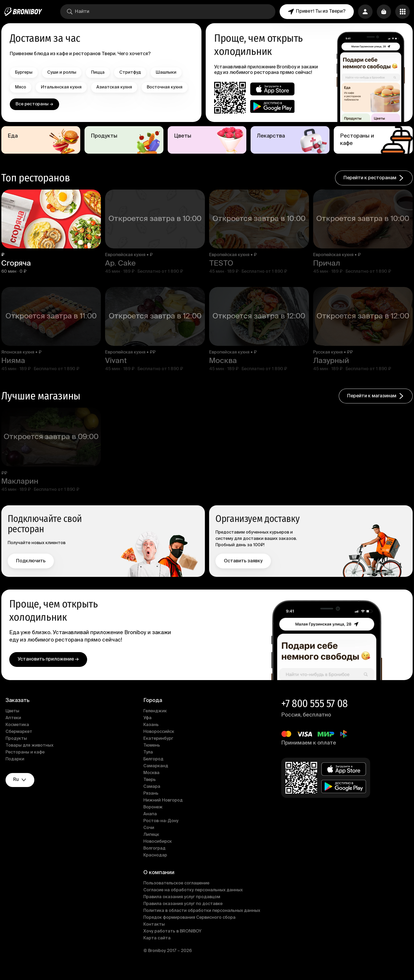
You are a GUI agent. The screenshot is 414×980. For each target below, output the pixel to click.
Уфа (149, 727)
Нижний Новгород (164, 809)
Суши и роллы (65, 73)
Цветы (15, 720)
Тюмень (153, 755)
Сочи (150, 837)
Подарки (18, 768)
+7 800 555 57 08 (313, 713)
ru (24, 789)
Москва (152, 782)
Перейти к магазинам (373, 405)
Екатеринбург (159, 748)
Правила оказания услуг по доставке (184, 913)
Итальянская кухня (64, 87)
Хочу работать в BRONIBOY (173, 940)
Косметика (20, 734)
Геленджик (156, 720)
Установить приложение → (51, 668)
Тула (149, 761)
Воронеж (154, 816)
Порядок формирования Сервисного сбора (190, 927)
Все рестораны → (36, 119)
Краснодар (156, 864)
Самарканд (157, 775)
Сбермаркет (22, 741)
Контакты (155, 934)
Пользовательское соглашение (177, 892)
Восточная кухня (36, 102)
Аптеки (16, 727)
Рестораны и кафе (28, 761)
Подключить (34, 569)
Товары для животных (32, 755)
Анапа (151, 823)
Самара (153, 796)
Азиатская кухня (117, 87)
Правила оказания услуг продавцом (183, 906)
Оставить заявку (243, 569)
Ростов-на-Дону (162, 830)
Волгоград (156, 858)
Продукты (19, 748)
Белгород (154, 768)
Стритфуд (133, 73)
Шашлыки (169, 73)
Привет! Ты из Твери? (316, 12)
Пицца (101, 73)
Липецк (152, 844)
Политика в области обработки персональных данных (203, 920)
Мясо (23, 87)
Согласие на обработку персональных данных (194, 899)
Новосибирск (159, 851)
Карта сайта (158, 947)
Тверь (151, 789)
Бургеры (27, 73)
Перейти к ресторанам (371, 189)
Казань (152, 734)
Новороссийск (160, 741)
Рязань (152, 803)
